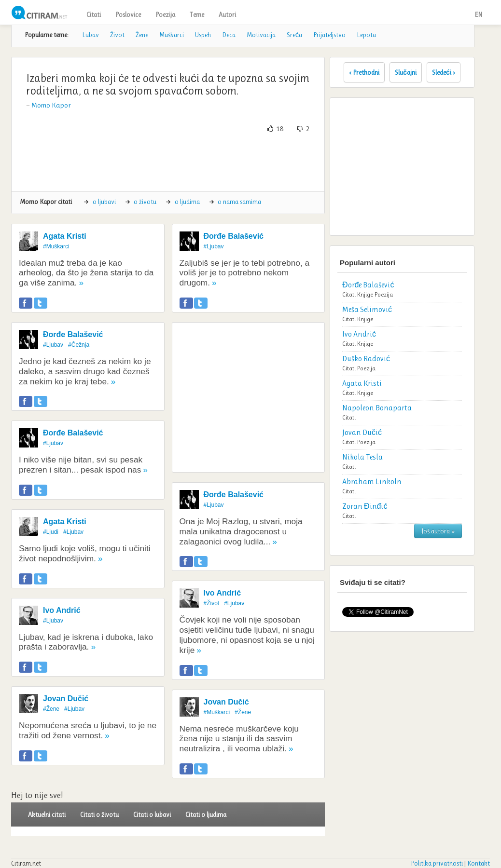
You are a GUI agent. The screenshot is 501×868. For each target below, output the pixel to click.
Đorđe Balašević (73, 334)
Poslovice (128, 14)
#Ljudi (51, 532)
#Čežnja (79, 345)
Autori (227, 14)
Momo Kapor (51, 105)
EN (478, 14)
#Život (212, 603)
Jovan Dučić (66, 698)
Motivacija (261, 35)
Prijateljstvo (329, 35)
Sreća (294, 35)
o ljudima (187, 202)
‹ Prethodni (364, 72)
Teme (197, 14)
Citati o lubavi (152, 814)
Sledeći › (444, 72)
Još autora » (438, 531)
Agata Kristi (65, 236)
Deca (229, 35)
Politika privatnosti (437, 863)
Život (117, 35)
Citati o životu (99, 814)
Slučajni (406, 72)
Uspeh (203, 35)
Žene (142, 35)
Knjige (365, 294)
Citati (94, 14)
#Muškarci (56, 246)
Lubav (90, 35)
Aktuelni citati (47, 814)
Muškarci (172, 35)
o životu (145, 202)
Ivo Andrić (62, 610)
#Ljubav (53, 345)
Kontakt (479, 863)
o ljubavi (104, 202)
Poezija (165, 14)
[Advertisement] (195, 163)
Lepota (366, 35)
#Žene (51, 709)
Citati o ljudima (206, 814)
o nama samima (239, 202)
